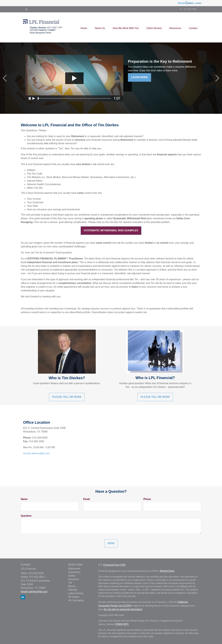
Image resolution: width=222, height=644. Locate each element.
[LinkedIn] (26, 9)
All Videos (74, 597)
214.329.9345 (188, 9)
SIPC (126, 624)
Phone (147, 499)
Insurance (74, 579)
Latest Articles (76, 593)
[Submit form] (111, 543)
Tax (70, 583)
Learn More (140, 77)
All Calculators (76, 600)
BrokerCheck (167, 571)
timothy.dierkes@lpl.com (36, 453)
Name (24, 499)
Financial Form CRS (114, 565)
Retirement (74, 569)
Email (87, 499)
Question (26, 516)
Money (72, 586)
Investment (74, 572)
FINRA (119, 624)
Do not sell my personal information (123, 609)
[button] (100, 27)
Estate (72, 576)
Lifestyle (73, 590)
